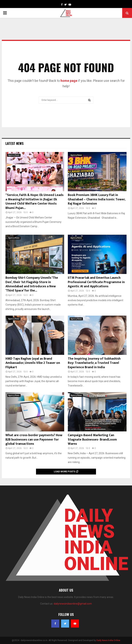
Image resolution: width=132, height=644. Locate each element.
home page (69, 81)
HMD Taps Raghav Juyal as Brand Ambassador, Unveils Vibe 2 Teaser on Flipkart (33, 363)
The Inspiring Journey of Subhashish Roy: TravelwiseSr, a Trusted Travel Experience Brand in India (94, 363)
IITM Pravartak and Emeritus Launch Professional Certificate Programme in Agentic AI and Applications (96, 282)
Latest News (14, 143)
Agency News (14, 155)
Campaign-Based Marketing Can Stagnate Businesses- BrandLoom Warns (92, 440)
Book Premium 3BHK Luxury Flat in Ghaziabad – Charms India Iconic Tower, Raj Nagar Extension (97, 199)
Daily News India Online (108, 640)
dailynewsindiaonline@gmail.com (73, 604)
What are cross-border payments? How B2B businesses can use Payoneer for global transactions (34, 440)
